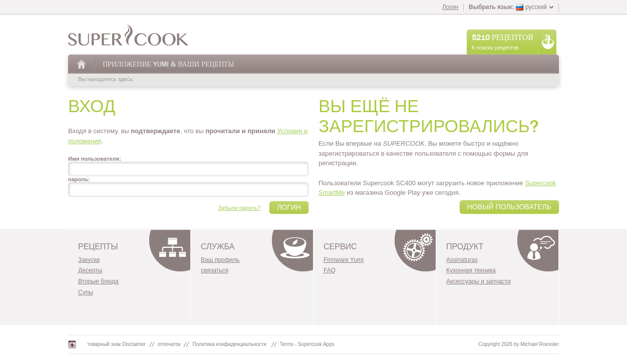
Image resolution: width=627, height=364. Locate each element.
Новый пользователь (509, 207)
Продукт (465, 247)
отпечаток (169, 344)
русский (531, 7)
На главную (82, 64)
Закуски (89, 260)
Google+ (72, 344)
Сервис (340, 247)
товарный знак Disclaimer (116, 344)
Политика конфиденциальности (230, 344)
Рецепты (98, 247)
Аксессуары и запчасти (479, 281)
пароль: (79, 179)
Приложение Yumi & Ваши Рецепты (169, 64)
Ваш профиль (220, 260)
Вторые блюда (98, 281)
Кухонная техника (471, 270)
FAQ (330, 270)
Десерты (90, 270)
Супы (86, 292)
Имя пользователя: (95, 159)
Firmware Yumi (344, 260)
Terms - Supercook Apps (307, 344)
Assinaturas (462, 260)
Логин (450, 7)
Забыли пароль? (239, 208)
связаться (215, 270)
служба (218, 247)
